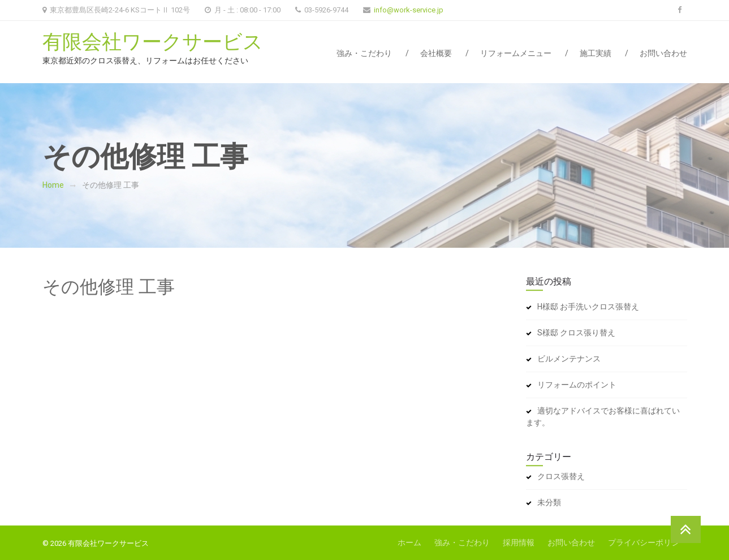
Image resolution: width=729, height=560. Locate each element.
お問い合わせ (663, 53)
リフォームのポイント (577, 385)
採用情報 (519, 542)
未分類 (549, 502)
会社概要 (436, 53)
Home (53, 185)
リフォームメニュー (516, 53)
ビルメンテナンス (569, 359)
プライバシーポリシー (648, 542)
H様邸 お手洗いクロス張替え (588, 307)
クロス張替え (561, 476)
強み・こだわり (364, 53)
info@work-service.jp (409, 10)
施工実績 (596, 53)
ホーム (409, 542)
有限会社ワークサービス (153, 42)
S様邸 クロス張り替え (576, 333)
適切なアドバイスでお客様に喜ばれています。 (603, 417)
